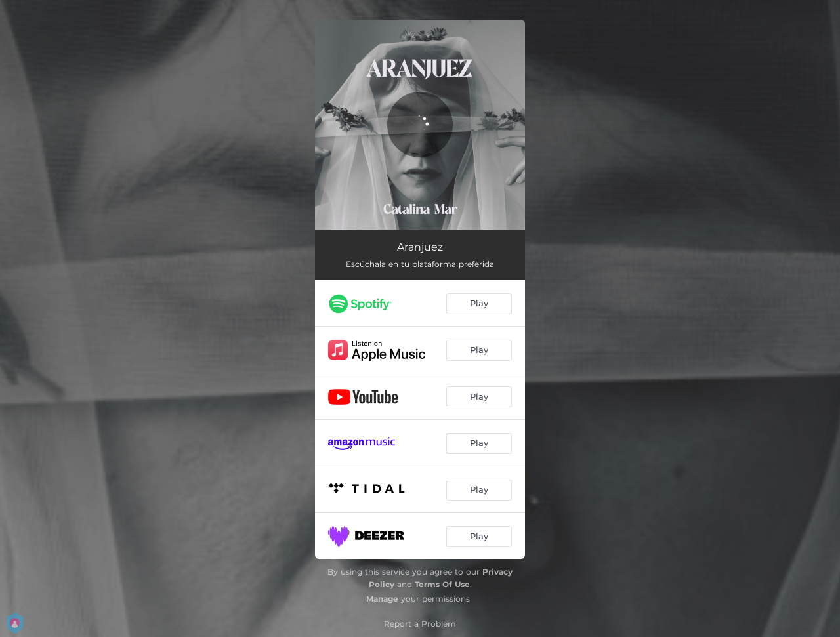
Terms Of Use (442, 584)
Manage (382, 599)
